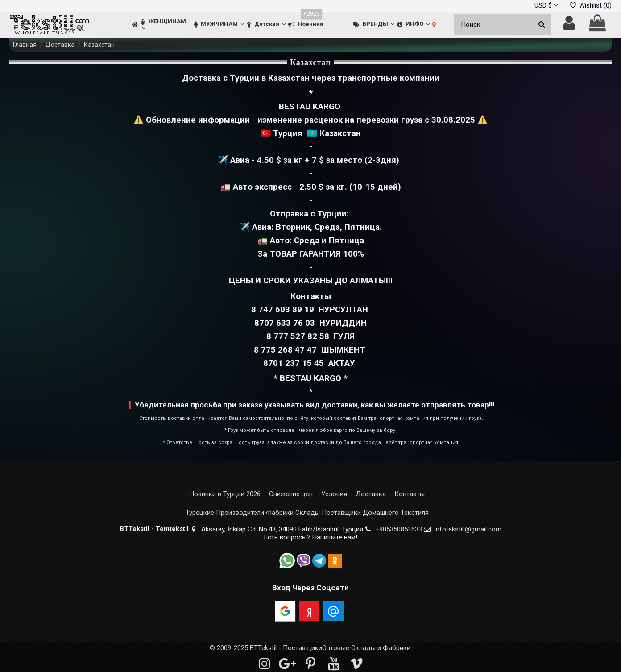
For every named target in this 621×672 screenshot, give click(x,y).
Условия (334, 494)
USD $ (546, 5)
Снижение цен (291, 494)
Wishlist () (590, 5)
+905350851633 (399, 529)
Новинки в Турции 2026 (225, 494)
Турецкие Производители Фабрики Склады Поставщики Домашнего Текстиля (307, 513)
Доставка (371, 494)
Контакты (410, 494)
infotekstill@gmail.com (468, 529)
